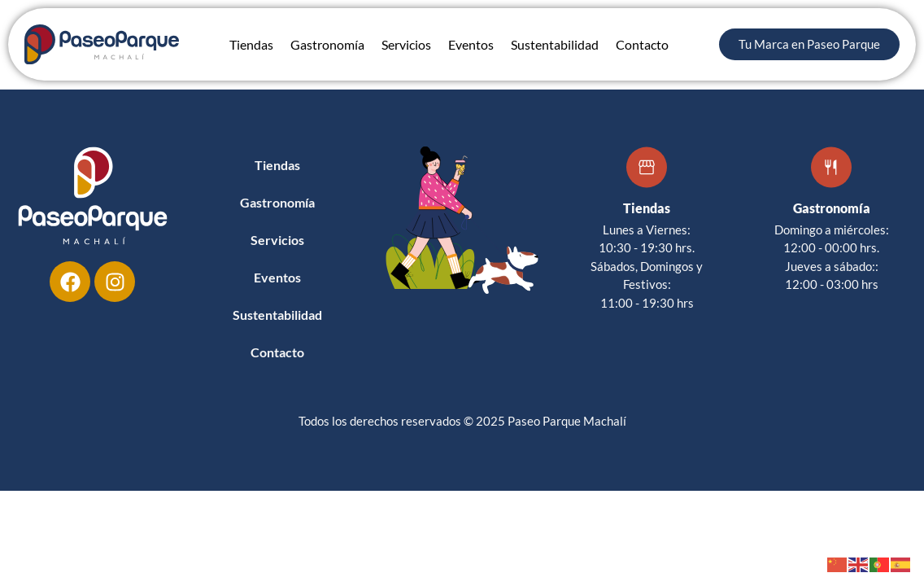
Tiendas (251, 44)
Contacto (642, 44)
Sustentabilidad (555, 44)
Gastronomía (327, 44)
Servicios (406, 44)
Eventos (471, 44)
